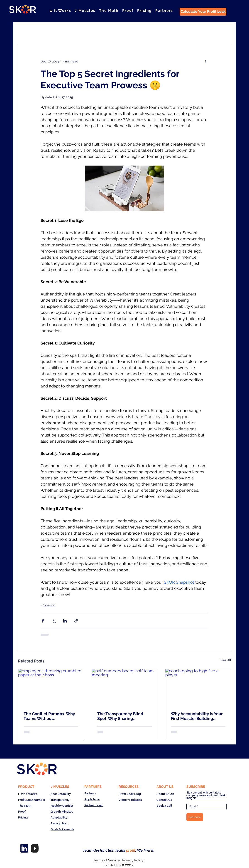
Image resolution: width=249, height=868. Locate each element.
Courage (90, 31)
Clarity (69, 31)
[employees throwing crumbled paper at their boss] (51, 687)
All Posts (25, 31)
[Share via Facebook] (43, 621)
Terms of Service (107, 860)
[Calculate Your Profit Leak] (203, 12)
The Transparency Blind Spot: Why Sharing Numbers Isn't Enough (120, 716)
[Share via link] (76, 621)
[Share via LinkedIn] (65, 621)
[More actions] (206, 61)
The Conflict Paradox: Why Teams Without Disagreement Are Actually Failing (50, 716)
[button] (85, 11)
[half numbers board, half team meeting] (125, 687)
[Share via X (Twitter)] (54, 621)
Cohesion (48, 31)
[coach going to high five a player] (198, 687)
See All (226, 660)
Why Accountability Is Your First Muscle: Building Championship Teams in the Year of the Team (198, 716)
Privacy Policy (133, 860)
